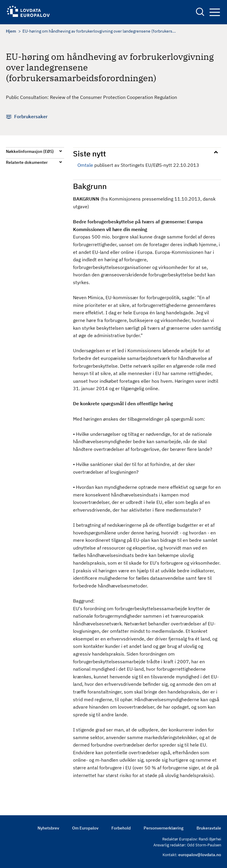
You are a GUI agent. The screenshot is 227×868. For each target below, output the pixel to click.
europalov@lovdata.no (200, 855)
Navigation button (215, 12)
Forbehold (121, 828)
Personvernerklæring (164, 828)
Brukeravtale (209, 828)
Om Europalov (85, 828)
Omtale (85, 165)
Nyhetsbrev (48, 828)
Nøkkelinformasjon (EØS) (30, 151)
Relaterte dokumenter (27, 162)
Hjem (11, 31)
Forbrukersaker (31, 116)
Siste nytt (89, 153)
